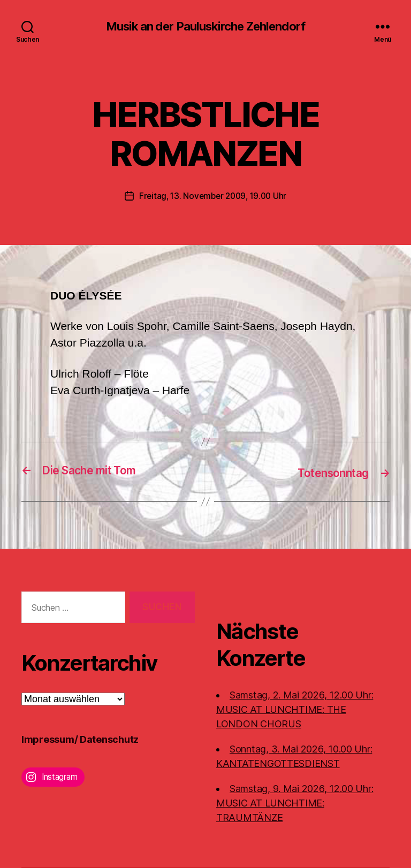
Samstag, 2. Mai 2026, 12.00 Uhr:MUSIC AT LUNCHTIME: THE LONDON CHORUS (295, 709)
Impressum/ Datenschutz (80, 739)
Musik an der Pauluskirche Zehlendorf (205, 27)
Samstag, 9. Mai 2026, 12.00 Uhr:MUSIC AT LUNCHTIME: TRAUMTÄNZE (295, 803)
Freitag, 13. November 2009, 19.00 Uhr (212, 197)
